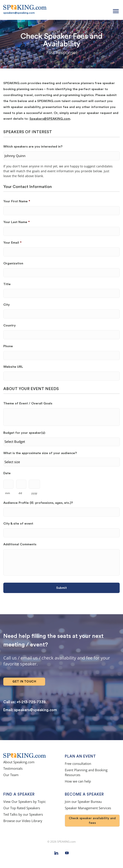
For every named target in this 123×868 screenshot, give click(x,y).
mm (8, 493)
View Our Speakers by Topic (25, 802)
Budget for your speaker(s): (24, 433)
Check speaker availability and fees (92, 820)
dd (20, 493)
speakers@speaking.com (19, 13)
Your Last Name (16, 222)
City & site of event (18, 524)
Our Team (11, 775)
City (7, 305)
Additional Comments (20, 544)
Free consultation (78, 764)
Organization (13, 263)
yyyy (34, 493)
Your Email (12, 243)
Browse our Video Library (23, 821)
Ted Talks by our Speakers (23, 814)
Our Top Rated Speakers (22, 808)
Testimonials (13, 769)
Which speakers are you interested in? (33, 147)
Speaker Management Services (88, 808)
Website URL (13, 367)
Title (7, 284)
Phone (8, 346)
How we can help (78, 781)
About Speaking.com (19, 762)
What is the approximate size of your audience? (40, 453)
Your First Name (17, 201)
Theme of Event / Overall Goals (28, 403)
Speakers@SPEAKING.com (50, 119)
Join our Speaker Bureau (83, 802)
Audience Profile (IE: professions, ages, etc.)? (38, 503)
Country (10, 325)
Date (7, 473)
